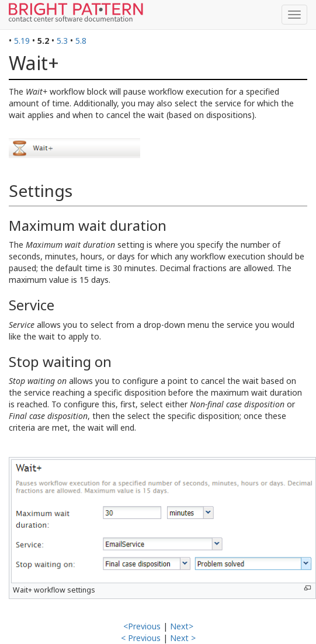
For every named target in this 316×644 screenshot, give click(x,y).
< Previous (141, 638)
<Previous (142, 626)
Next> (182, 626)
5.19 (22, 41)
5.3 (62, 41)
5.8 (81, 41)
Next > (183, 638)
